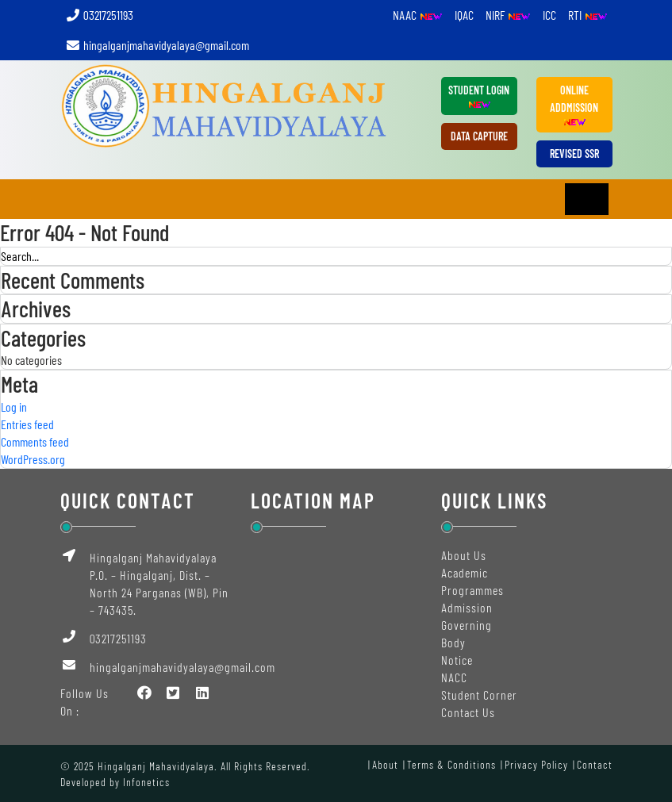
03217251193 (99, 15)
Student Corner (479, 695)
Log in (14, 407)
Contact (595, 764)
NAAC (418, 15)
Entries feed (27, 424)
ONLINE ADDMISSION (574, 106)
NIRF (508, 15)
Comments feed (35, 441)
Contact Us (468, 712)
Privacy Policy (536, 764)
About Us (464, 555)
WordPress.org (33, 459)
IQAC (464, 15)
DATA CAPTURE (479, 136)
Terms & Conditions (451, 764)
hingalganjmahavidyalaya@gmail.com (157, 45)
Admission (467, 607)
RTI (588, 15)
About (385, 764)
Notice (457, 660)
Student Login (479, 97)
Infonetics (146, 782)
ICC (549, 15)
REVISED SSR (574, 153)
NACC (454, 677)
